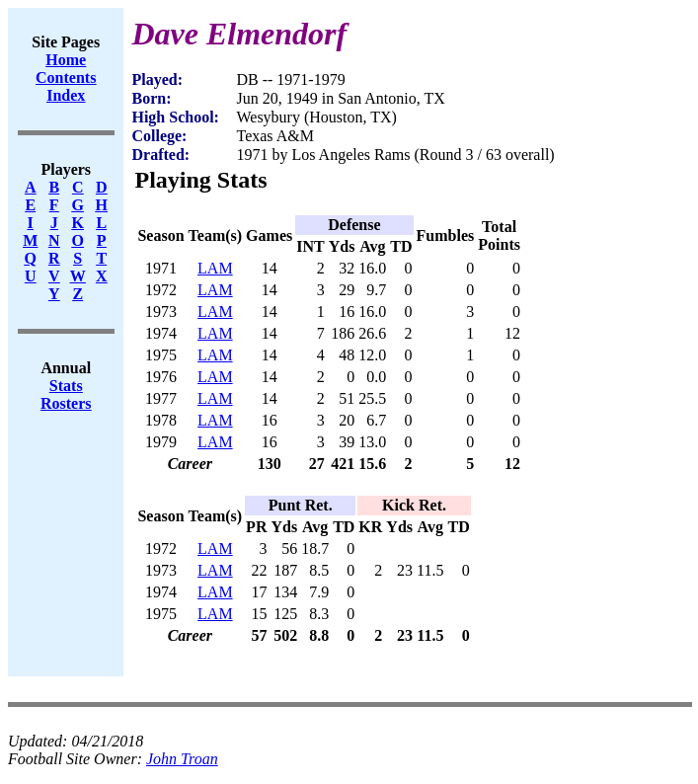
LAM (215, 268)
